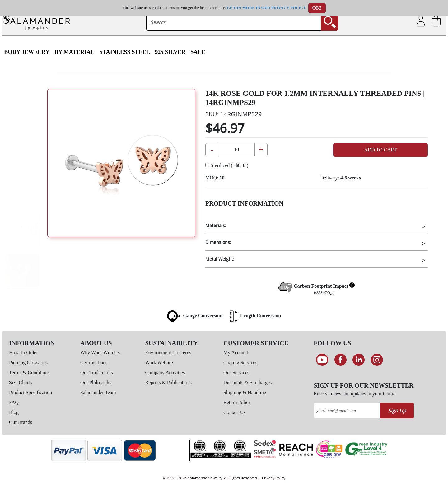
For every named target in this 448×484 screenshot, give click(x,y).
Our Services (236, 372)
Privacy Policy (274, 478)
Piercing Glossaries (28, 363)
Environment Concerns (168, 353)
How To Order (23, 353)
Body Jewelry (27, 52)
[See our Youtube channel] (322, 360)
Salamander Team (98, 392)
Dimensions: (218, 242)
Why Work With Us (100, 353)
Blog (14, 412)
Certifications (94, 363)
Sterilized (227, 165)
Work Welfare (159, 363)
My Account (236, 353)
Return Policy (237, 402)
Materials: (216, 225)
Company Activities (165, 372)
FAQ (14, 402)
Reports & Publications (168, 382)
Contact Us (235, 412)
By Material (74, 52)
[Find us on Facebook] (341, 360)
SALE (198, 52)
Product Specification (30, 392)
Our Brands (21, 422)
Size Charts (20, 382)
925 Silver (170, 52)
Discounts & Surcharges (247, 382)
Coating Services (240, 363)
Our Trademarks (96, 372)
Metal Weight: (220, 259)
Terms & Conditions (29, 372)
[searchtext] (234, 22)
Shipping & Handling (245, 392)
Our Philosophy (96, 382)
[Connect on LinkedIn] (359, 360)
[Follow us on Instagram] (377, 360)
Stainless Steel (125, 52)
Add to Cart (380, 150)
